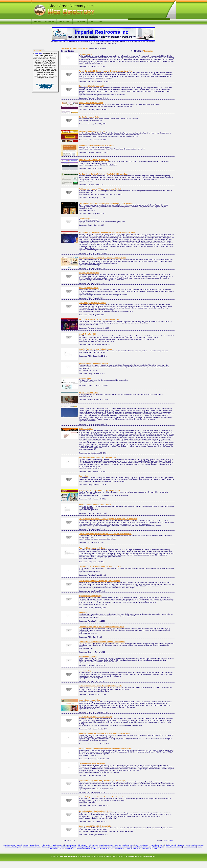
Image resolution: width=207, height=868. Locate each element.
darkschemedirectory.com (142, 847)
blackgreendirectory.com (195, 845)
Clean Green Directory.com (71, 48)
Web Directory (133, 856)
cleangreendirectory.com (87, 847)
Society (85, 48)
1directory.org (83, 845)
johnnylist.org (47, 845)
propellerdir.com (22, 845)
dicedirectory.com (190, 847)
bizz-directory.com (157, 845)
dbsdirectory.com (158, 847)
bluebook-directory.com (13, 847)
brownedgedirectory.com (51, 847)
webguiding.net (59, 845)
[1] (165, 840)
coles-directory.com (104, 847)
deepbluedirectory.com (174, 847)
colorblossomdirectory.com (122, 847)
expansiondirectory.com (101, 849)
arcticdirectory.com (111, 845)
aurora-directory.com (127, 845)
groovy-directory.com (149, 849)
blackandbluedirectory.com (175, 845)
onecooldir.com (71, 845)
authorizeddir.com (9, 845)
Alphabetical (148, 51)
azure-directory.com (142, 845)
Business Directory (149, 856)
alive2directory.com (96, 845)
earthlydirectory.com (67, 849)
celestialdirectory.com (69, 847)
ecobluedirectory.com (84, 849)
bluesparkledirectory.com (32, 847)
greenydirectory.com (133, 849)
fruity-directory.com (118, 849)
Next (172, 840)
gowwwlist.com (35, 845)
